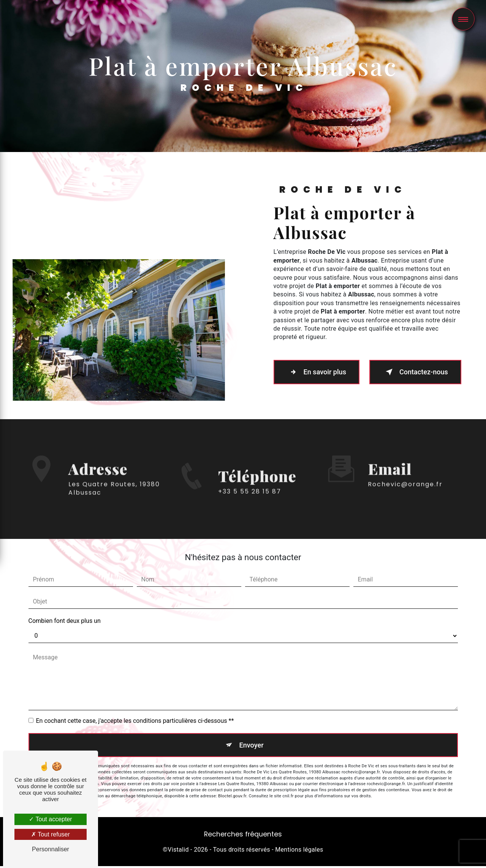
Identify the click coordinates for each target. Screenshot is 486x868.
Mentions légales (299, 851)
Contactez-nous (415, 372)
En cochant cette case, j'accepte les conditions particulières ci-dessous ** (135, 721)
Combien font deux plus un (65, 621)
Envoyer (252, 746)
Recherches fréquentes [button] (243, 836)
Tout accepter (50, 819)
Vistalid (178, 851)
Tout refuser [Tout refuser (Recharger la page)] (51, 834)
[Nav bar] (463, 19)
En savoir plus (321, 372)
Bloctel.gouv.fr (232, 798)
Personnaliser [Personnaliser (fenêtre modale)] (51, 849)
